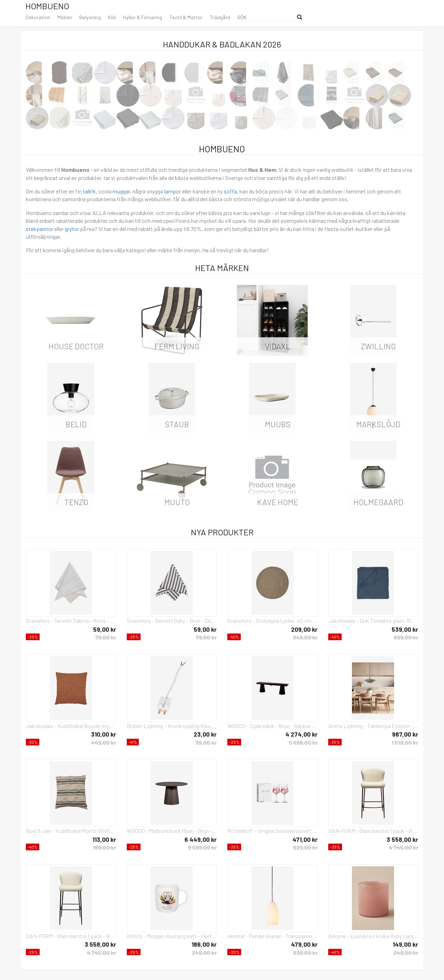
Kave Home (278, 502)
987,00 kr (405, 734)
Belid (76, 424)
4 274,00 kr (301, 734)
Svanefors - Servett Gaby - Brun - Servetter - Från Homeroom (172, 621)
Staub (177, 424)
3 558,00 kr (402, 839)
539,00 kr (405, 629)
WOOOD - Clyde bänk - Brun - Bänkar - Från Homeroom (272, 726)
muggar (121, 191)
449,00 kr (104, 742)
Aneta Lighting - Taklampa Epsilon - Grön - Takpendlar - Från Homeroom (373, 726)
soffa (230, 191)
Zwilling (378, 346)
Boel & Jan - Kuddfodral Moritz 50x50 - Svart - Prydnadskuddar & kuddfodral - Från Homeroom (71, 831)
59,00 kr (105, 629)
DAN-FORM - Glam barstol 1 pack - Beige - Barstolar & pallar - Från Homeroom (71, 936)
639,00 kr (305, 953)
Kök (112, 17)
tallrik (89, 191)
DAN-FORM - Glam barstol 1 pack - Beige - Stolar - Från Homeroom (373, 831)
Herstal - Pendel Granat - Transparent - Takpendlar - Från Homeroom (272, 936)
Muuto (177, 502)
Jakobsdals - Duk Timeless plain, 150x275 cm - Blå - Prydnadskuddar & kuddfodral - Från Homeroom (373, 621)
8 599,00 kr (202, 847)
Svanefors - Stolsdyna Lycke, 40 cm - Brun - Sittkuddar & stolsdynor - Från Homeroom (272, 621)
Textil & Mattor (186, 17)
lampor (173, 191)
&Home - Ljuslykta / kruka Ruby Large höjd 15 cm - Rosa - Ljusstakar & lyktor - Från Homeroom (373, 936)
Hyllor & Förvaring (143, 17)
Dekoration (38, 17)
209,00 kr (304, 629)
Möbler (65, 17)
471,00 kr (305, 839)
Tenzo (76, 502)
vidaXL (278, 346)
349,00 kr (305, 637)
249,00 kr (204, 953)
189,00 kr (104, 847)
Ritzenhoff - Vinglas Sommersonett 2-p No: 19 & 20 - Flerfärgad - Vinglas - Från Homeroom (272, 831)
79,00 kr (106, 637)
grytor (72, 229)
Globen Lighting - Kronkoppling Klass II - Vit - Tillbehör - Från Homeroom (172, 726)
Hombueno (47, 6)
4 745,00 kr (403, 847)
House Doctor (76, 346)
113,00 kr (104, 839)
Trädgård (220, 17)
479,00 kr (304, 944)
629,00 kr (305, 847)
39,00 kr (206, 742)
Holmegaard (378, 502)
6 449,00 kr (201, 839)
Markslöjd (378, 424)
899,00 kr (406, 637)
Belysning (90, 17)
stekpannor (39, 229)
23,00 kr (205, 734)
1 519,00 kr (405, 742)
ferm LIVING (177, 346)
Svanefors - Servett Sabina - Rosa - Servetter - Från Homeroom (71, 621)
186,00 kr (204, 944)
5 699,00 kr (303, 742)
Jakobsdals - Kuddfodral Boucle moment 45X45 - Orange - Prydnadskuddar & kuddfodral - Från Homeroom (71, 726)
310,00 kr (104, 734)
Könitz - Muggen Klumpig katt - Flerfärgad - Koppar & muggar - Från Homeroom (172, 936)
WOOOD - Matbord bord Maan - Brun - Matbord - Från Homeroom (172, 831)
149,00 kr (405, 944)
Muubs (278, 424)
